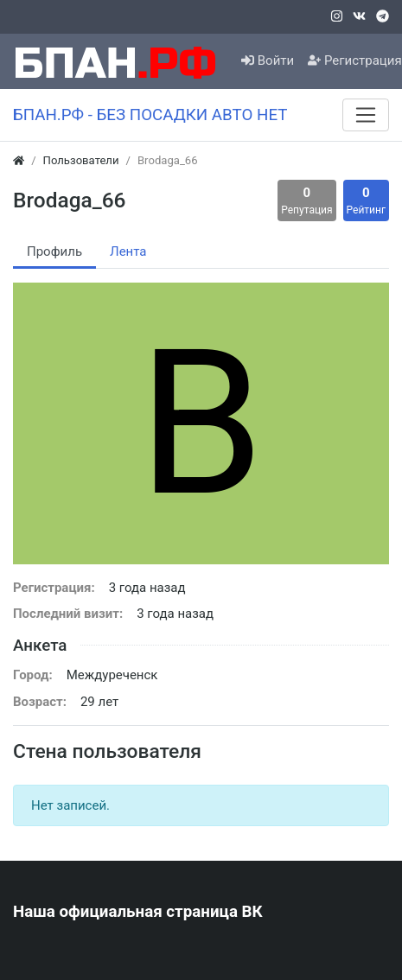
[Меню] (366, 115)
